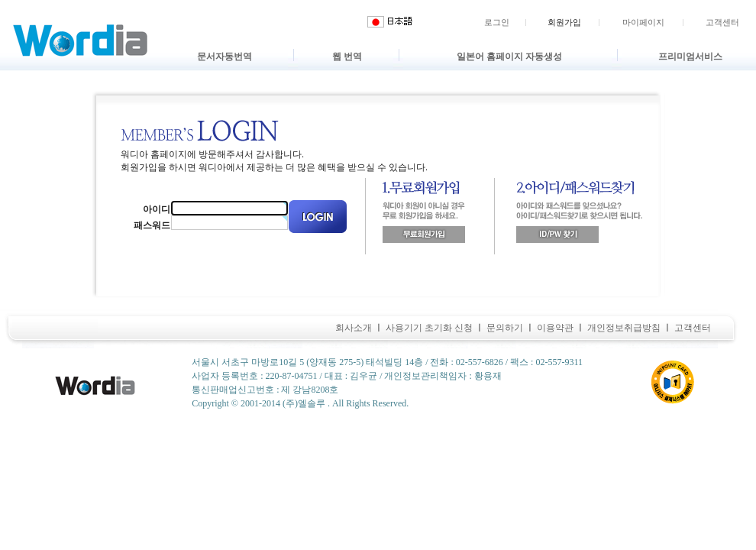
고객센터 (722, 22)
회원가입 (564, 22)
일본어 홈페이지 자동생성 (509, 57)
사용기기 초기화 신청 (429, 328)
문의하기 (505, 328)
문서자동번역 (225, 57)
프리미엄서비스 (690, 57)
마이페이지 (643, 22)
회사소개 (354, 328)
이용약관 (555, 328)
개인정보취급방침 (624, 328)
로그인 (497, 22)
